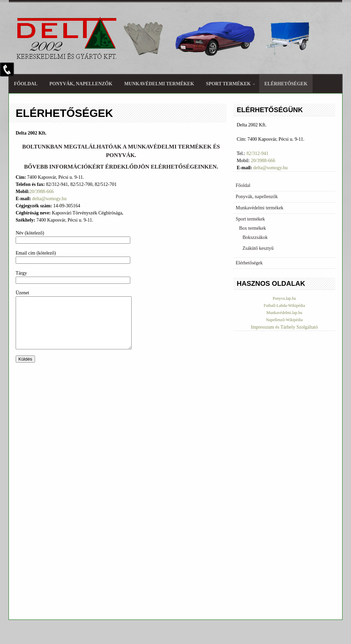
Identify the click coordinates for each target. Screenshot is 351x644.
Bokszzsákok (255, 237)
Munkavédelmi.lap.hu (284, 313)
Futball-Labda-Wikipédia (284, 306)
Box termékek (253, 228)
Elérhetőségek (286, 84)
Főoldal (26, 84)
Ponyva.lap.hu (285, 298)
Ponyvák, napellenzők (81, 84)
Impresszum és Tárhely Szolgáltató (285, 327)
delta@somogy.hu (49, 199)
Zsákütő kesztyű (258, 248)
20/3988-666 (41, 192)
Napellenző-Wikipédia (284, 320)
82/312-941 (258, 153)
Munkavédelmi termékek (159, 84)
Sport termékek (229, 85)
